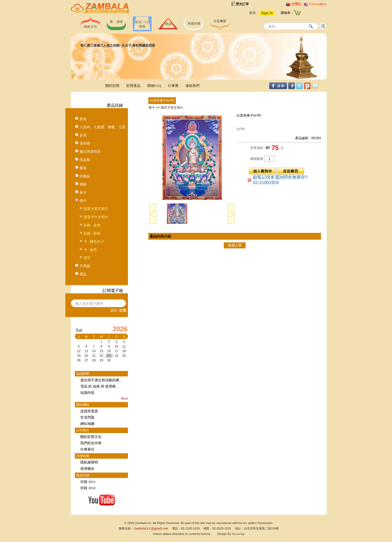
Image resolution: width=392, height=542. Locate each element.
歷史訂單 (242, 4)
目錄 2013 (88, 482)
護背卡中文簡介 (96, 217)
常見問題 (87, 417)
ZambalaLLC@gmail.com (151, 528)
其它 (87, 258)
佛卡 (83, 201)
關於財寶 (112, 86)
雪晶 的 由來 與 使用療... (99, 386)
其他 (83, 119)
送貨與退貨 (89, 411)
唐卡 (83, 192)
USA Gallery (318, 4)
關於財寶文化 (91, 437)
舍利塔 (85, 143)
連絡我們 (192, 86)
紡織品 (85, 176)
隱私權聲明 (89, 462)
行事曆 (173, 86)
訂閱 (123, 310)
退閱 (114, 310)
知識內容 (87, 393)
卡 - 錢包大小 (94, 241)
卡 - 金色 (90, 250)
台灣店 (296, 4)
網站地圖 (87, 424)
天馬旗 (85, 266)
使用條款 (87, 469)
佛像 (83, 184)
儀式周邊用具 (90, 152)
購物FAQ (154, 86)
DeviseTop (238, 534)
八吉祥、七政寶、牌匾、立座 (102, 127)
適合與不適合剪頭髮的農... (101, 380)
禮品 (83, 274)
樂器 (83, 168)
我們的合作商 (91, 443)
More (124, 398)
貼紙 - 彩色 (92, 233)
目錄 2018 (88, 488)
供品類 (85, 160)
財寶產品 (133, 86)
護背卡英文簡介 (96, 209)
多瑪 (83, 135)
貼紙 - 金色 (92, 225)
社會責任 (87, 449)
